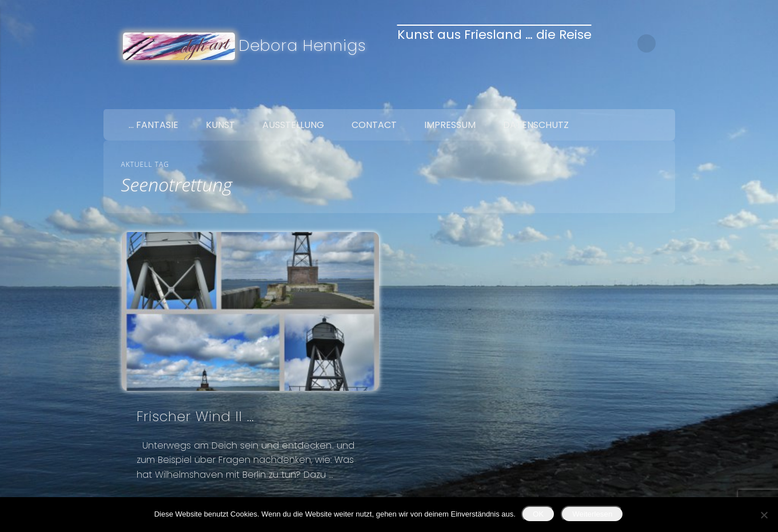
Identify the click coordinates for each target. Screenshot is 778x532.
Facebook (615, 96)
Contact (374, 125)
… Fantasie (153, 125)
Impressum (450, 125)
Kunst (220, 125)
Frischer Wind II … (196, 416)
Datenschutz (536, 125)
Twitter (639, 96)
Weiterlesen (592, 514)
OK (538, 514)
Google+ (663, 96)
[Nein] (764, 515)
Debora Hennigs (303, 45)
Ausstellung (293, 125)
